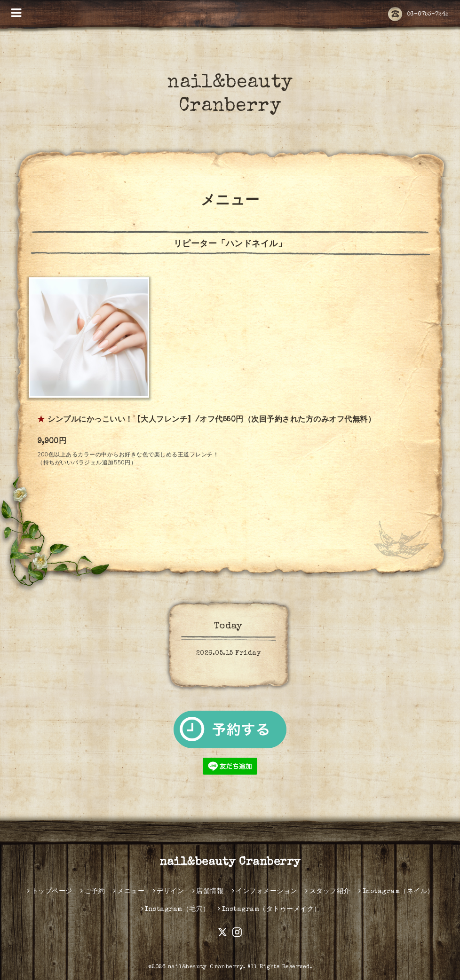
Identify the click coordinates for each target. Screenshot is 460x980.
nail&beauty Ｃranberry (206, 967)
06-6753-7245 (418, 15)
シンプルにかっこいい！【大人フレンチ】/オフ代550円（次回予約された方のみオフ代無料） (211, 420)
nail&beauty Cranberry (230, 862)
